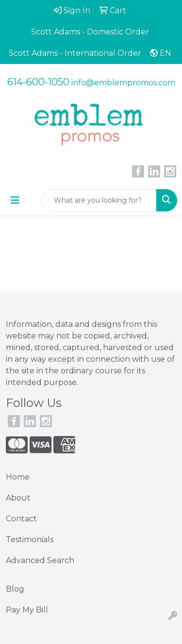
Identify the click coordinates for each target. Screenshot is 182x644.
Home (18, 477)
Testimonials (30, 539)
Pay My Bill (27, 610)
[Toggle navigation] (15, 200)
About (18, 498)
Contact (21, 519)
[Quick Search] (99, 200)
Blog (15, 589)
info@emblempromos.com (123, 83)
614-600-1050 (38, 82)
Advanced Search (40, 560)
